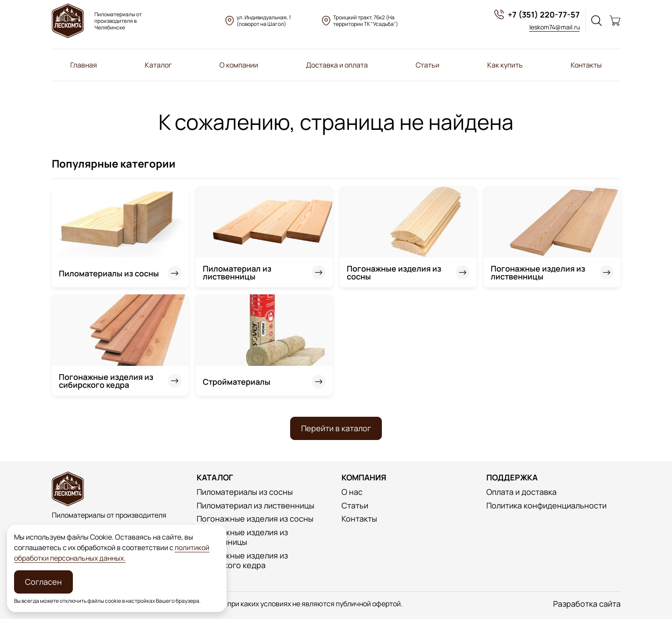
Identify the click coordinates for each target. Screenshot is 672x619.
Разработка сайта (587, 604)
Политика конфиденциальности (546, 506)
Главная (84, 65)
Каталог (158, 65)
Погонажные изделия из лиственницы (538, 272)
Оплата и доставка (521, 492)
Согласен (43, 582)
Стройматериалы (237, 382)
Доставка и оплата (337, 65)
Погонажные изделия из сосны (394, 272)
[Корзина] (615, 21)
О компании (239, 65)
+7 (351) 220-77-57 (537, 14)
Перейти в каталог (336, 428)
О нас (352, 492)
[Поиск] (597, 21)
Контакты (586, 65)
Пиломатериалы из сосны (109, 273)
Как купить (505, 65)
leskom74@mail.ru (555, 27)
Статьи (428, 65)
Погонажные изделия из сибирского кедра (106, 381)
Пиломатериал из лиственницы (237, 272)
